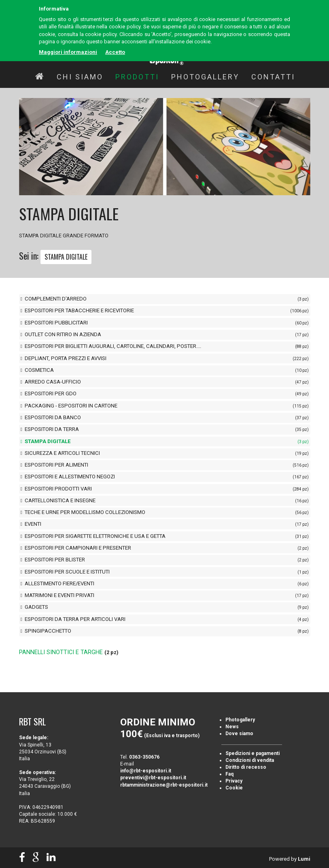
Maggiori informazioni (68, 52)
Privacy (234, 781)
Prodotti (137, 77)
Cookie (234, 788)
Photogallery (205, 77)
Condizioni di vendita (250, 760)
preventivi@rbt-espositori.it (153, 778)
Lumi (304, 859)
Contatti (273, 77)
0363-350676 (144, 757)
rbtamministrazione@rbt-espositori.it (164, 785)
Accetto (115, 52)
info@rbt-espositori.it (146, 771)
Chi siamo (80, 77)
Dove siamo (239, 734)
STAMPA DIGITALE (66, 257)
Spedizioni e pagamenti (253, 753)
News (232, 727)
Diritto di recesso (246, 767)
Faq (229, 774)
